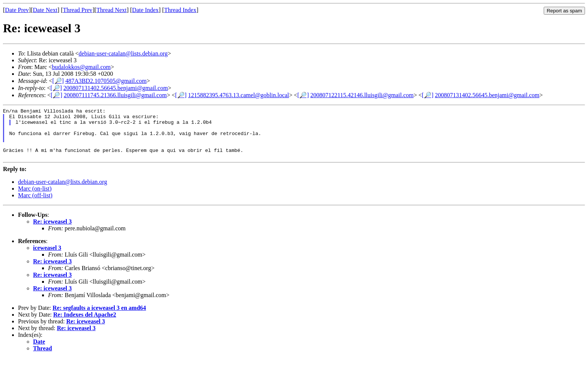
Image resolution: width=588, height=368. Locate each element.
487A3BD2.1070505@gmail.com (106, 81)
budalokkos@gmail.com (81, 67)
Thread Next (112, 10)
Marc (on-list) (35, 199)
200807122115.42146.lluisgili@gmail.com (362, 95)
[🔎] (58, 81)
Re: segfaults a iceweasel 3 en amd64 (99, 318)
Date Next (45, 10)
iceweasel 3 (47, 258)
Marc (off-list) (35, 205)
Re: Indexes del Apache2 (85, 325)
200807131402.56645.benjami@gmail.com (116, 88)
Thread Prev (78, 10)
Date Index (145, 10)
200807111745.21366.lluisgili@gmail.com (115, 95)
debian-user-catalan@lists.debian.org (123, 53)
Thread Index (180, 10)
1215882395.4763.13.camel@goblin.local (239, 95)
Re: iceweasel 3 (52, 232)
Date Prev (17, 10)
